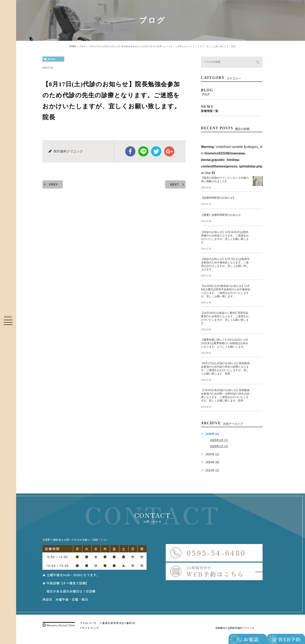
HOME (73, 46)
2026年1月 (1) (219, 446)
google (169, 151)
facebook (130, 151)
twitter (156, 151)
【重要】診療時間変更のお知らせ (221, 215)
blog (52, 59)
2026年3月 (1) (219, 440)
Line (143, 151)
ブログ (82, 46)
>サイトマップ (89, 628)
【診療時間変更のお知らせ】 (218, 198)
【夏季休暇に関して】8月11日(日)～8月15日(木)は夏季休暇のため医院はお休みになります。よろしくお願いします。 (225, 343)
